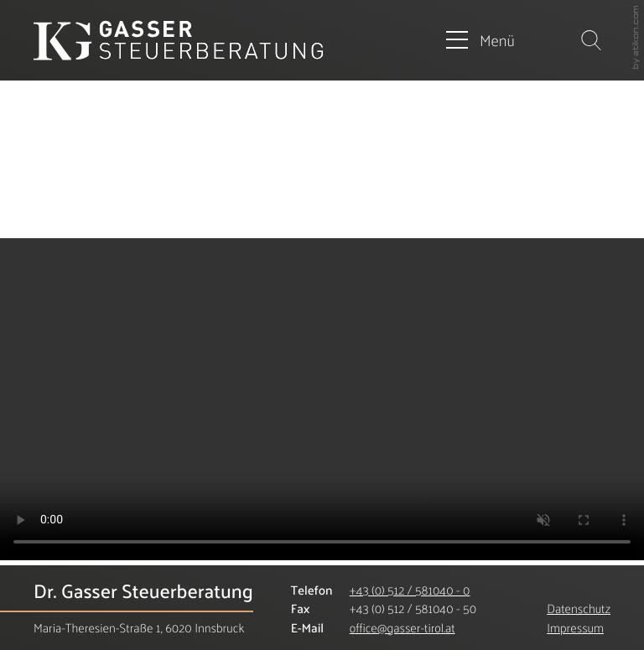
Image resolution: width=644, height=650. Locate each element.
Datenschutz (579, 608)
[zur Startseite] (178, 40)
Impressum (575, 628)
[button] (480, 40)
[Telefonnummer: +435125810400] (410, 591)
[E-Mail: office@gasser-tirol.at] (402, 628)
